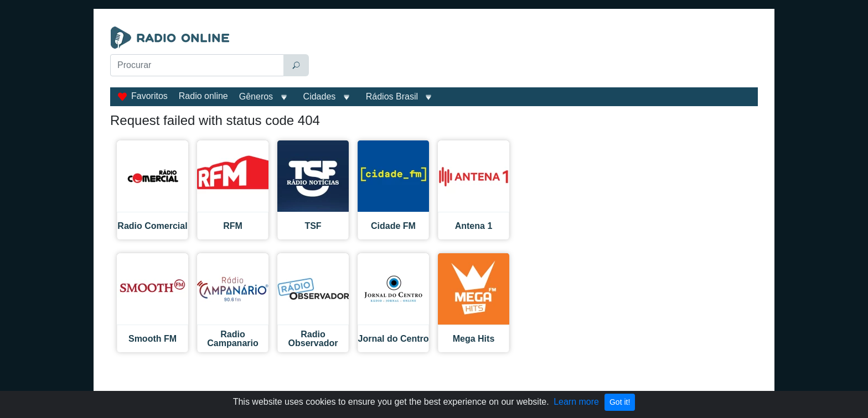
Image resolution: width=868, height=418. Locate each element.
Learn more (576, 402)
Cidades (320, 96)
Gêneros (256, 96)
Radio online (203, 96)
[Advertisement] (536, 54)
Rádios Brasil (392, 96)
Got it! (620, 402)
